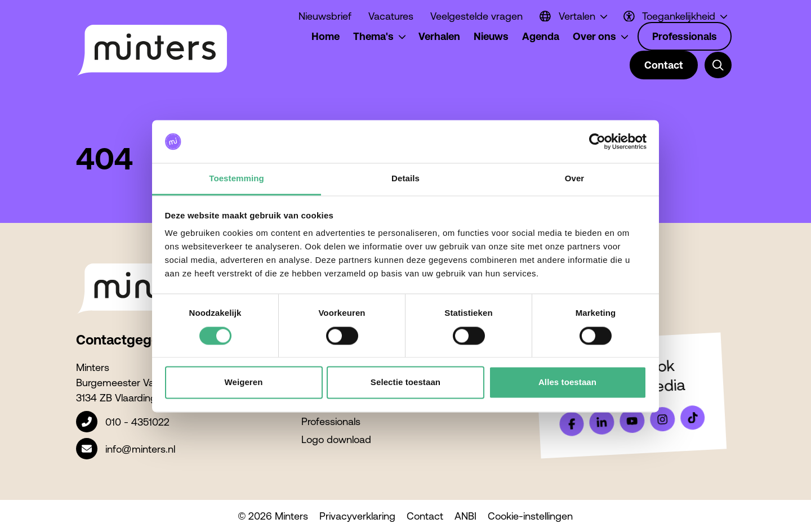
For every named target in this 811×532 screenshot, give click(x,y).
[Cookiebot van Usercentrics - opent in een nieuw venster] (597, 141)
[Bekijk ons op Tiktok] (693, 418)
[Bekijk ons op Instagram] (662, 419)
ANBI (465, 516)
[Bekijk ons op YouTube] (632, 421)
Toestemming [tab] (237, 179)
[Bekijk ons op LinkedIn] (602, 422)
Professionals (331, 421)
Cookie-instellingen (530, 516)
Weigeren (243, 383)
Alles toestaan (567, 383)
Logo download (336, 439)
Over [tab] (575, 179)
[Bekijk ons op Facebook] (572, 424)
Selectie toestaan (405, 383)
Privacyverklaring (357, 516)
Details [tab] (405, 179)
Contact (425, 516)
